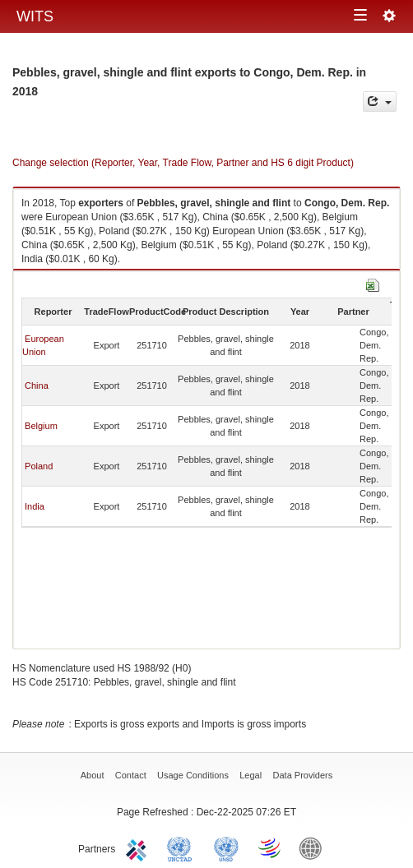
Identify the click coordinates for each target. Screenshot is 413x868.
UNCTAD (183, 847)
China (37, 386)
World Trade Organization (271, 847)
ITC (139, 847)
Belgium (41, 426)
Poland (39, 466)
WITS (35, 16)
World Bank (314, 847)
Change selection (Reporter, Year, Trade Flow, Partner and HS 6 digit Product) (183, 163)
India (35, 506)
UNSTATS (226, 847)
